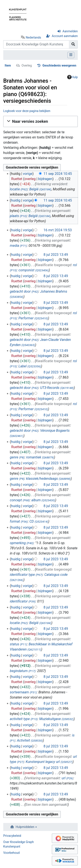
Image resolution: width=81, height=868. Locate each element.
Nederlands (33, 37)
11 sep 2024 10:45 (58, 174)
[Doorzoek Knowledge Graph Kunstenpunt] (36, 44)
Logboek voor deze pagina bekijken (27, 111)
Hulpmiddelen (25, 827)
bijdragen (45, 179)
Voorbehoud (11, 853)
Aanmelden (70, 31)
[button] (40, 121)
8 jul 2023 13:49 (56, 255)
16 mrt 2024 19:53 (58, 230)
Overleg (27, 65)
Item (8, 65)
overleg (30, 179)
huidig (16, 200)
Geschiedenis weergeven (60, 65)
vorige (28, 174)
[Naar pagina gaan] (73, 44)
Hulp (72, 77)
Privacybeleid (12, 836)
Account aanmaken (65, 36)
